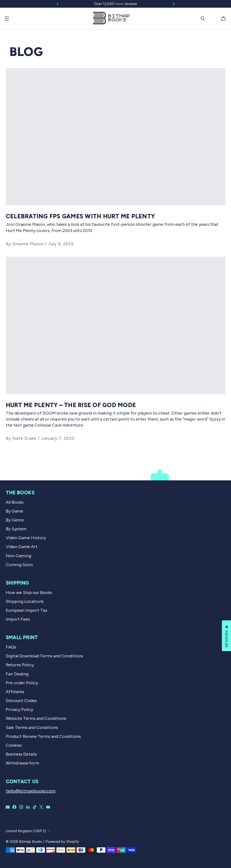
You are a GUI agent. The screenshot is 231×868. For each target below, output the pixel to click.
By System (16, 529)
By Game (15, 511)
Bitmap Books (30, 842)
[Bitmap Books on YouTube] (48, 807)
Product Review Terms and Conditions (43, 736)
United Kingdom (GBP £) (26, 831)
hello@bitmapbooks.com (31, 791)
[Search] (203, 18)
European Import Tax (27, 610)
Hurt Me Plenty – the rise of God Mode (71, 405)
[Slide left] (58, 4)
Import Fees (18, 619)
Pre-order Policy (22, 683)
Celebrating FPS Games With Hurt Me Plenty (80, 216)
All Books (15, 502)
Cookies (14, 745)
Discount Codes (21, 701)
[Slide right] (174, 4)
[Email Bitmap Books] (8, 807)
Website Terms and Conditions (36, 718)
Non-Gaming (18, 556)
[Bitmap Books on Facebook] (14, 807)
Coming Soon (19, 565)
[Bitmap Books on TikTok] (35, 807)
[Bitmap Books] (111, 18)
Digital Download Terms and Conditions (44, 656)
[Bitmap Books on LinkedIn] (28, 807)
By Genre (15, 520)
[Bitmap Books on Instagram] (21, 807)
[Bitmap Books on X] (41, 807)
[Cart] (224, 18)
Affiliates (15, 692)
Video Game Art (22, 547)
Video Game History (26, 538)
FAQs (11, 647)
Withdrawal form (22, 763)
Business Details (21, 754)
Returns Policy (20, 665)
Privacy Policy (19, 709)
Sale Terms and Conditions (32, 727)
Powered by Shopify (62, 842)
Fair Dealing (17, 674)
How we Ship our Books (29, 593)
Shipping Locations (25, 601)
